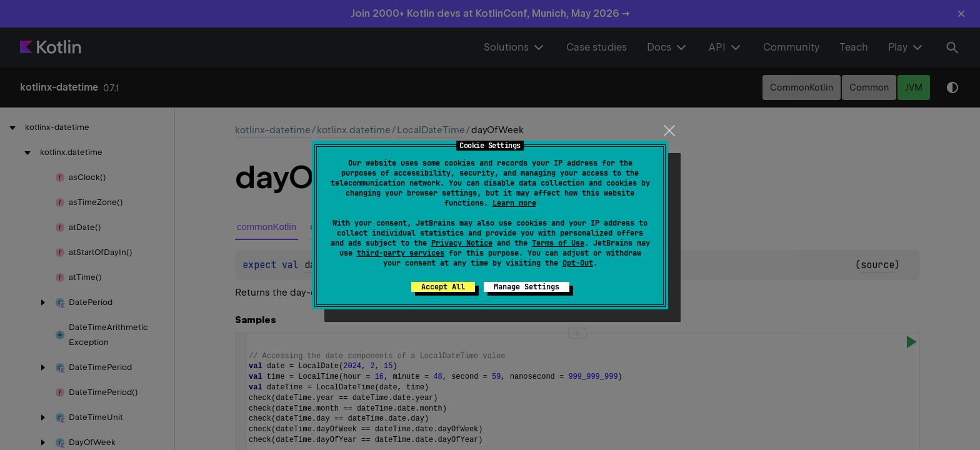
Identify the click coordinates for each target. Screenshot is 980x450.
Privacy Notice (462, 243)
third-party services (401, 253)
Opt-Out (578, 263)
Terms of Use (558, 243)
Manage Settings (527, 287)
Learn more (514, 203)
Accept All (443, 287)
